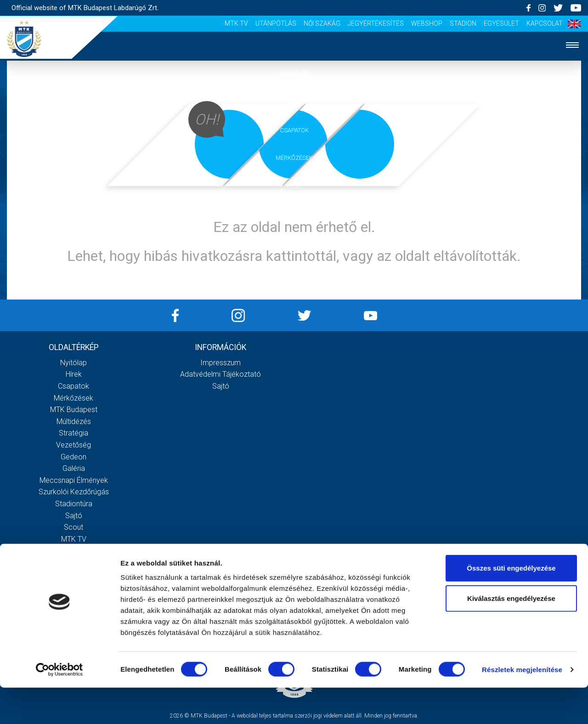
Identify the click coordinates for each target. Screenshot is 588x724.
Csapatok (294, 130)
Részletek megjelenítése (522, 706)
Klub (294, 186)
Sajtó (74, 516)
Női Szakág (322, 23)
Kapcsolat (545, 23)
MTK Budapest (74, 410)
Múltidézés (74, 421)
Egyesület (501, 23)
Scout (73, 527)
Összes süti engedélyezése (511, 604)
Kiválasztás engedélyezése (511, 635)
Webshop (427, 23)
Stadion (463, 23)
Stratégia (73, 433)
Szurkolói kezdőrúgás (74, 492)
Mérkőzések (294, 158)
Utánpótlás (276, 23)
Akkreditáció (294, 270)
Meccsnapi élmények (74, 480)
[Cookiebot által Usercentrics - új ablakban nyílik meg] (59, 706)
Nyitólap (294, 74)
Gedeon (73, 457)
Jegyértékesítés (376, 23)
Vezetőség (73, 445)
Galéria (294, 214)
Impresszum (220, 363)
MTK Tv (236, 23)
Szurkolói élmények (294, 242)
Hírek (294, 102)
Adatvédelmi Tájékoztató (220, 374)
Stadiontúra (74, 504)
